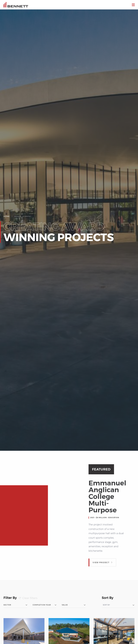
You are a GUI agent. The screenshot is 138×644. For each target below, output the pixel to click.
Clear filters (30, 598)
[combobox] (118, 605)
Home (7, 216)
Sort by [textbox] (106, 605)
